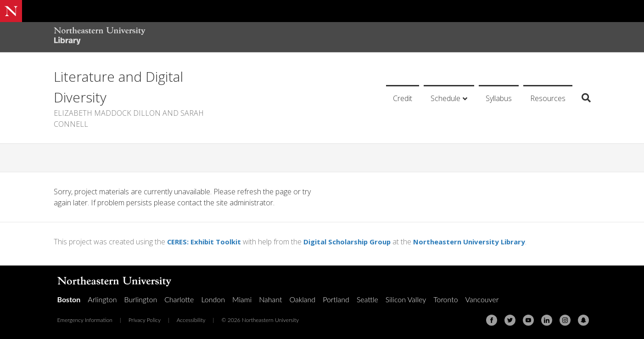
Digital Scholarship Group (355, 242)
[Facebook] (492, 320)
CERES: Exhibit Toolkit (207, 242)
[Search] (583, 98)
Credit (403, 98)
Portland (336, 299)
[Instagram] (565, 320)
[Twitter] (510, 320)
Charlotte (179, 299)
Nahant (270, 299)
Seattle (367, 299)
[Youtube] (528, 320)
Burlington (141, 299)
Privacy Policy (145, 320)
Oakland (302, 299)
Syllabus (499, 98)
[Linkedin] (547, 320)
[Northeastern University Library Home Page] (100, 37)
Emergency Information (85, 320)
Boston (69, 299)
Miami (242, 299)
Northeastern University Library (484, 242)
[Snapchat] (583, 320)
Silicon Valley (406, 299)
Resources (548, 98)
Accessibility (191, 320)
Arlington (102, 299)
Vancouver (482, 299)
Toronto (445, 299)
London (213, 299)
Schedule (445, 98)
